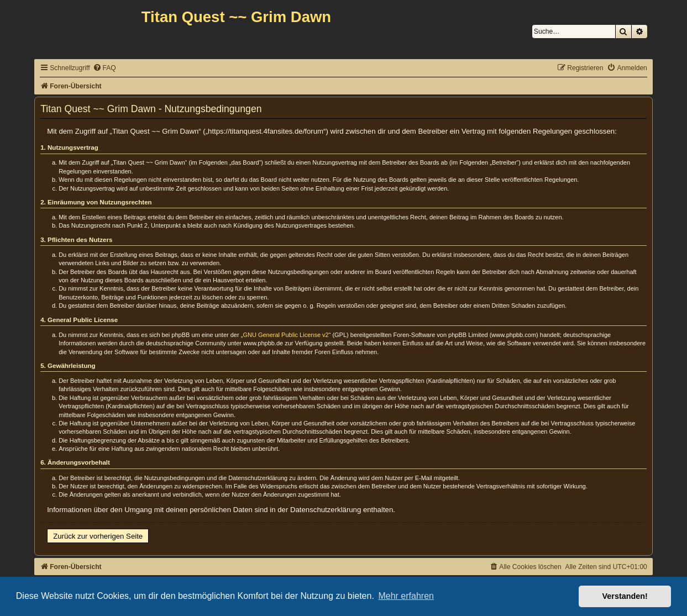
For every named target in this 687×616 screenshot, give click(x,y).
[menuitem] (104, 68)
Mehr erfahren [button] (406, 596)
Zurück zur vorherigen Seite (98, 536)
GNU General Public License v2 (285, 335)
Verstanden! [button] (625, 596)
